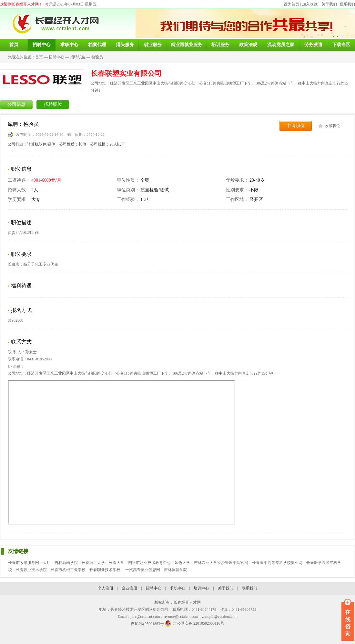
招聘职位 (78, 57)
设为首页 (291, 4)
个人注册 (106, 588)
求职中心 (177, 588)
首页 (39, 57)
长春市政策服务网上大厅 (29, 563)
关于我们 (329, 4)
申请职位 (296, 126)
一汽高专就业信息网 (143, 570)
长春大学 (117, 563)
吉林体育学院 (176, 570)
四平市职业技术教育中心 (149, 563)
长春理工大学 (93, 563)
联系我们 (347, 4)
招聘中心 (56, 57)
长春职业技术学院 (31, 570)
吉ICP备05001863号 (147, 624)
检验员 (97, 57)
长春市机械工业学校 (68, 570)
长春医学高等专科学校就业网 (277, 563)
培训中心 (201, 588)
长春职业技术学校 (105, 570)
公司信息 (16, 104)
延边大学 (182, 563)
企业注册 (129, 588)
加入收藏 (310, 4)
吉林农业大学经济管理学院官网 (221, 563)
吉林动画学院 (66, 563)
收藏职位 (332, 126)
